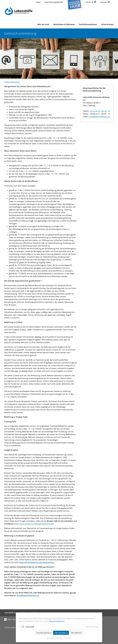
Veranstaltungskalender (54, 2)
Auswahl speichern (44, 633)
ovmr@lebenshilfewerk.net (99, 117)
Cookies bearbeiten (12, 82)
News (38, 2)
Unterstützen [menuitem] (107, 24)
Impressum (67, 638)
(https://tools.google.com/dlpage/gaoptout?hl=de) (34, 524)
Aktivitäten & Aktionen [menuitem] (64, 24)
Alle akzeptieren (61, 633)
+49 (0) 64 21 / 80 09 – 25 (100, 111)
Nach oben (10, 619)
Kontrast (105, 2)
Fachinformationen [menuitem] (88, 24)
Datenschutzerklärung (57, 621)
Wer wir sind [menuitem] (43, 24)
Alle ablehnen (76, 633)
